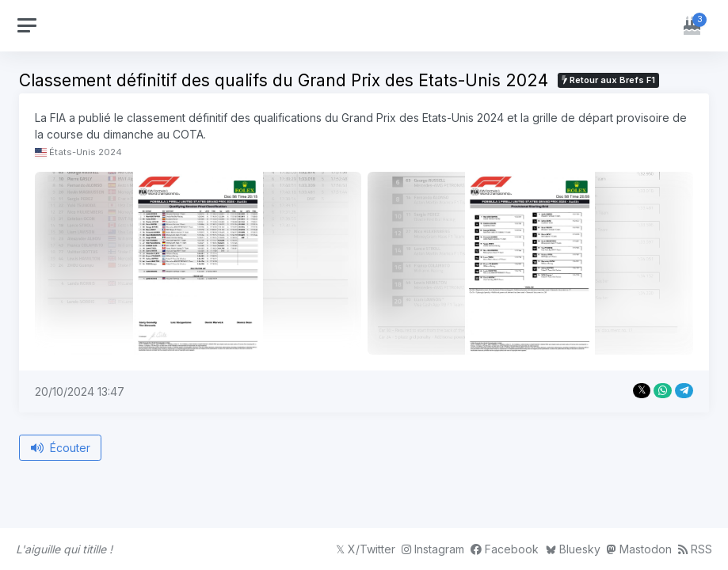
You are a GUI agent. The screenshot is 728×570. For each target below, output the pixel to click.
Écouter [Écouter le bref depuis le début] (61, 448)
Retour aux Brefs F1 (608, 80)
